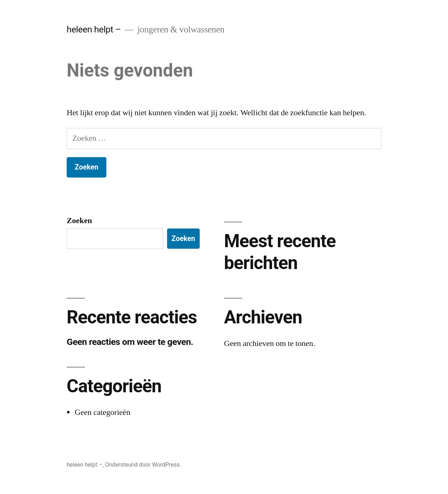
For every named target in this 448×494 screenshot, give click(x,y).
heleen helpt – (94, 29)
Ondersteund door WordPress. (143, 465)
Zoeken (79, 221)
